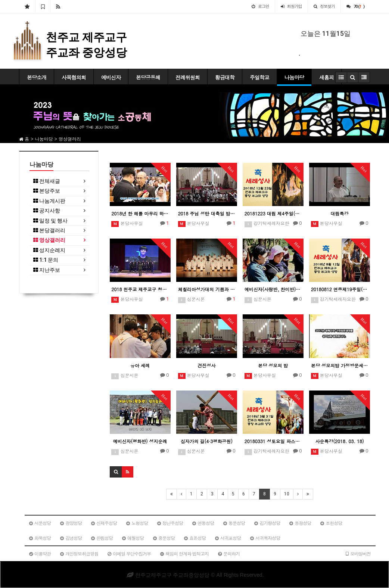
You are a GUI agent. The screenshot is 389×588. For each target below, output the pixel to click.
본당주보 (47, 191)
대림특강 (339, 213)
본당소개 (37, 77)
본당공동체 (148, 77)
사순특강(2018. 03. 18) (339, 441)
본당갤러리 (49, 231)
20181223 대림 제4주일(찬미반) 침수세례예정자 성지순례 (273, 213)
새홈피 (326, 77)
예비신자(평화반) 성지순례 (140, 441)
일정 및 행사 (50, 221)
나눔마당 (294, 77)
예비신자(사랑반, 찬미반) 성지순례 (273, 289)
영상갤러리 (49, 240)
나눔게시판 (49, 201)
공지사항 (47, 211)
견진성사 (206, 365)
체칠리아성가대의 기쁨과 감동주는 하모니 (207, 289)
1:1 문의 (46, 260)
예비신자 (111, 77)
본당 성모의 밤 (273, 365)
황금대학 (225, 77)
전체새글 (47, 181)
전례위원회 (188, 77)
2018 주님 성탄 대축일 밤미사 (207, 213)
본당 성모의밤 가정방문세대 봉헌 (340, 365)
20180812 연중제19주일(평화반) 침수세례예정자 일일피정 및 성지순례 (340, 289)
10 (287, 494)
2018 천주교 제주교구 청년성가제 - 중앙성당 (140, 289)
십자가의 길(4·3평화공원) (207, 441)
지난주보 (47, 270)
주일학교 (259, 77)
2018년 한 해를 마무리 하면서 (140, 213)
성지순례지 (49, 250)
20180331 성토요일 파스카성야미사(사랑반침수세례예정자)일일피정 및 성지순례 (273, 441)
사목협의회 (74, 77)
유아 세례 (140, 365)
